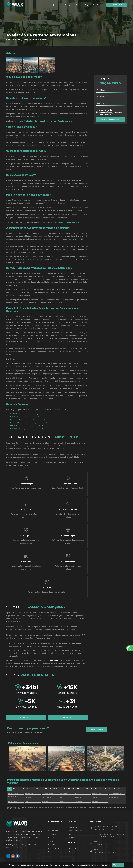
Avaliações (73, 827)
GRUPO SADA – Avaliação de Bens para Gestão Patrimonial (33, 414)
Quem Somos (58, 5)
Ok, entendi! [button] (118, 865)
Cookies (72, 852)
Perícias (72, 834)
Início (48, 5)
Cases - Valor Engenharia (69, 222)
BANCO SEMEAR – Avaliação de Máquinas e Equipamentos (33, 420)
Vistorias (72, 838)
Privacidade (73, 848)
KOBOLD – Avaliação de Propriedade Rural (27, 426)
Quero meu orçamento (97, 730)
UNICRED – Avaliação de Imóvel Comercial (27, 429)
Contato (96, 5)
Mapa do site (54, 852)
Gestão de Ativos (75, 831)
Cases (78, 5)
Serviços (69, 5)
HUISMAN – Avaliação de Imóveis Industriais (27, 417)
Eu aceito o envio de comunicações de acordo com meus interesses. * (109, 112)
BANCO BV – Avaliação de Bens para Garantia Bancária (32, 423)
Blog (87, 5)
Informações (54, 848)
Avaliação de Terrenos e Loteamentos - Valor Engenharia (48, 121)
